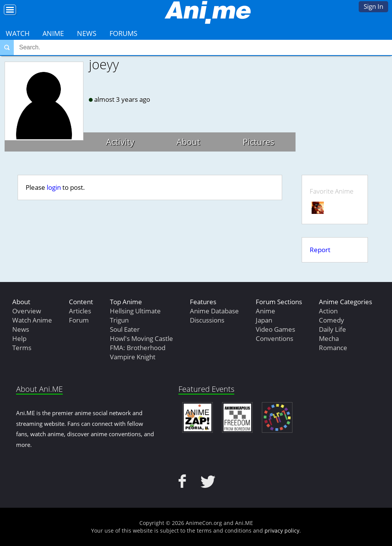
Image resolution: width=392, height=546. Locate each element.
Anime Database (214, 311)
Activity (120, 142)
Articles (80, 311)
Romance (333, 348)
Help (19, 338)
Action (328, 311)
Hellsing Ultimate (135, 311)
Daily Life (332, 329)
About (188, 142)
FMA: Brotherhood (138, 348)
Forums (123, 33)
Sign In (373, 6)
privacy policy (282, 531)
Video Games (275, 329)
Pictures (259, 142)
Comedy (332, 320)
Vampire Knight (133, 357)
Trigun (119, 320)
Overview (27, 311)
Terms (22, 348)
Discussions (207, 320)
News (87, 33)
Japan (264, 320)
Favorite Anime (332, 191)
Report (320, 250)
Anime (53, 33)
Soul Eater (125, 329)
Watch (18, 33)
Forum (79, 320)
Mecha (329, 338)
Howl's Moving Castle (141, 338)
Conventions (274, 338)
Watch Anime (32, 320)
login (54, 187)
